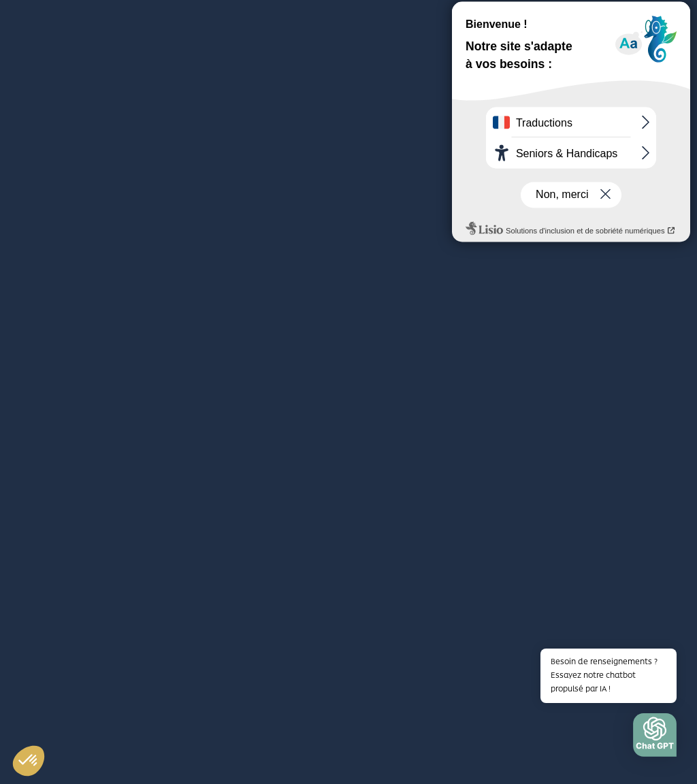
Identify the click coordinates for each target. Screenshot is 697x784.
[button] (655, 738)
